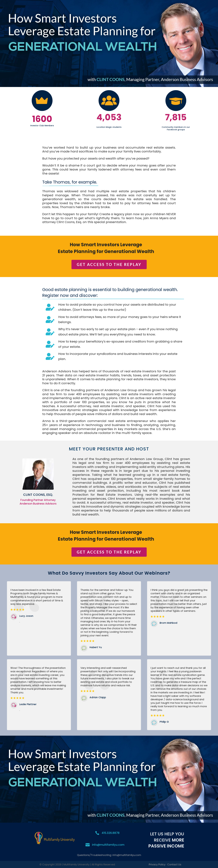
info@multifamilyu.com (108, 845)
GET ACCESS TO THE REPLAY (109, 264)
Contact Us (174, 864)
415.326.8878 (111, 833)
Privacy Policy (157, 864)
